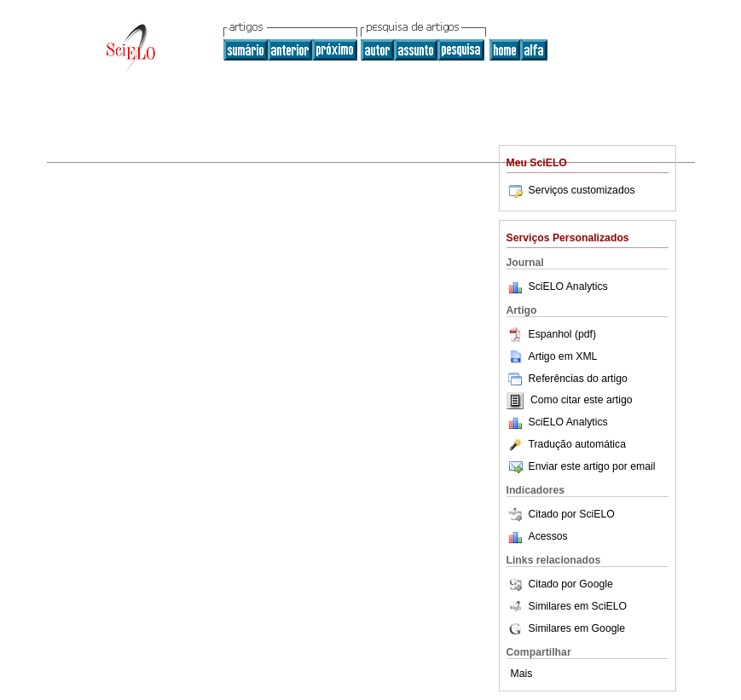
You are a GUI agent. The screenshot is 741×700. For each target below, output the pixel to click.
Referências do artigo (567, 379)
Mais (522, 674)
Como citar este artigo (582, 401)
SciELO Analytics (568, 286)
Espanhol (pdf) (552, 334)
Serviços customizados (571, 190)
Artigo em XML (552, 356)
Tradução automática (566, 444)
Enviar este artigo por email (581, 466)
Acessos (548, 536)
